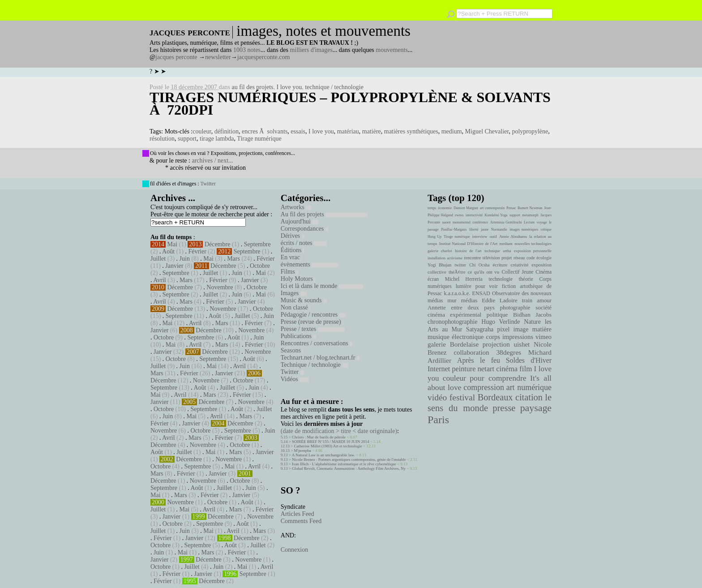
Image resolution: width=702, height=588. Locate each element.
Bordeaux (495, 397)
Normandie (499, 230)
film (526, 369)
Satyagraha (480, 329)
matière (372, 131)
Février (197, 251)
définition (227, 131)
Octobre (260, 266)
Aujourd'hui (300, 221)
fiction (509, 286)
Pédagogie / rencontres (313, 315)
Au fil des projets (324, 214)
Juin (185, 259)
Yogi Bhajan (439, 265)
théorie (526, 279)
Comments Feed (301, 521)
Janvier (174, 266)
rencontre (473, 258)
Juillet (158, 259)
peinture (464, 369)
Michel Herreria (464, 279)
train (527, 300)
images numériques (524, 230)
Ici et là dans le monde (322, 286)
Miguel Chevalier (487, 131)
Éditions (292, 250)
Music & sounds (304, 300)
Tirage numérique (259, 139)
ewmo (459, 215)
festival (462, 397)
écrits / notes (304, 243)
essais (298, 131)
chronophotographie (453, 322)
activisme (455, 258)
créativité (519, 265)
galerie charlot (440, 251)
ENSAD (481, 293)
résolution (162, 139)
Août (168, 251)
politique (497, 315)
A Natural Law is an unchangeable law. (323, 455)
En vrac (292, 257)
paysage (536, 408)
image (521, 329)
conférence (480, 222)
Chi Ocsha (479, 265)
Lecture (529, 222)
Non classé (296, 307)
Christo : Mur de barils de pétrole (319, 437)
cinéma (507, 369)
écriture (500, 265)
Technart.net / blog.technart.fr (320, 358)
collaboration (471, 352)
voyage (542, 222)
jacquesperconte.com (264, 57)
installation (437, 258)
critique (546, 230)
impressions (518, 337)
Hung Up (434, 237)
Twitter (208, 184)
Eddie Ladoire (500, 300)
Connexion (294, 550)
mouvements (392, 50)
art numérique (529, 387)
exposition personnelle (533, 251)
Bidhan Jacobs (532, 315)
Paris (438, 420)
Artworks (296, 207)
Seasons (292, 350)
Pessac (511, 208)
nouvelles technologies (533, 244)
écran (433, 279)
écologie (544, 258)
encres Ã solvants (265, 131)
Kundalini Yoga (496, 215)
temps (432, 208)
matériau (348, 131)
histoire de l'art (468, 251)
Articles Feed (297, 514)
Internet (439, 369)
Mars (233, 259)
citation (529, 397)
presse (504, 408)
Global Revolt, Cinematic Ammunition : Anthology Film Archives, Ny (349, 468)
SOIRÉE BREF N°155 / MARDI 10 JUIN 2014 (330, 442)
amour (544, 300)
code (531, 258)
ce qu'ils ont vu (484, 272)
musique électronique (456, 337)
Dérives (293, 236)
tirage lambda (217, 139)
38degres (509, 352)
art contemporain (492, 208)
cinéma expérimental (454, 315)
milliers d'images (311, 50)
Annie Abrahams (513, 236)
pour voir (487, 286)
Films (289, 272)
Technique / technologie (314, 365)
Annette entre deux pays (461, 308)
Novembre (220, 287)
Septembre (257, 244)
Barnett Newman (530, 208)
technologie (501, 279)
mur (452, 300)
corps (493, 337)
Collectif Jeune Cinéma (526, 272)
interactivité (474, 215)
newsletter (218, 57)
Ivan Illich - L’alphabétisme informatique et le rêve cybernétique (344, 464)
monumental (462, 222)
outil (493, 236)
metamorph (530, 215)
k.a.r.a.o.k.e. (457, 293)
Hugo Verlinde (501, 322)
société (544, 308)
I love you (289, 87)
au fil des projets (253, 87)
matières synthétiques (411, 131)
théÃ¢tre (457, 272)
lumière (464, 286)
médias (469, 300)
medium (452, 131)
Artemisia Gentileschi (506, 222)
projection (496, 344)
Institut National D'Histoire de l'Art (468, 244)
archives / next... (212, 161)
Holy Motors (298, 279)
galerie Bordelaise (453, 344)
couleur (202, 131)
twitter (460, 265)
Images (294, 293)
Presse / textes (313, 329)
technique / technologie (334, 87)
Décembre (218, 244)
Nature (532, 322)
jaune (485, 230)
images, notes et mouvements (323, 31)
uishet (522, 344)
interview (480, 236)
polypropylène (530, 131)
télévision (491, 258)
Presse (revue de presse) (312, 322)
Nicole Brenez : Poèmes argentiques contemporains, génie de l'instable (349, 459)
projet (507, 258)
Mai (173, 244)
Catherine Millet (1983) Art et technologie (328, 446)
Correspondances (304, 229)
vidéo (437, 397)
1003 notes (247, 50)
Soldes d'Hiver (529, 360)
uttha (507, 251)
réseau (519, 258)
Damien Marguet (466, 208)
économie (445, 208)
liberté (474, 230)
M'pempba (303, 451)
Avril (160, 280)
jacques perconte (176, 57)
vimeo (544, 337)
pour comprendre (498, 378)
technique (492, 251)
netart (486, 369)
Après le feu (479, 360)
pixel (504, 329)
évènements (310, 264)
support (187, 139)
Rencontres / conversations (317, 343)
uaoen (446, 222)
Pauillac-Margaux (454, 230)
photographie (515, 308)
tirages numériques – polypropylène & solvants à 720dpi (350, 103)
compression (484, 387)
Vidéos (295, 379)
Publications (298, 336)
